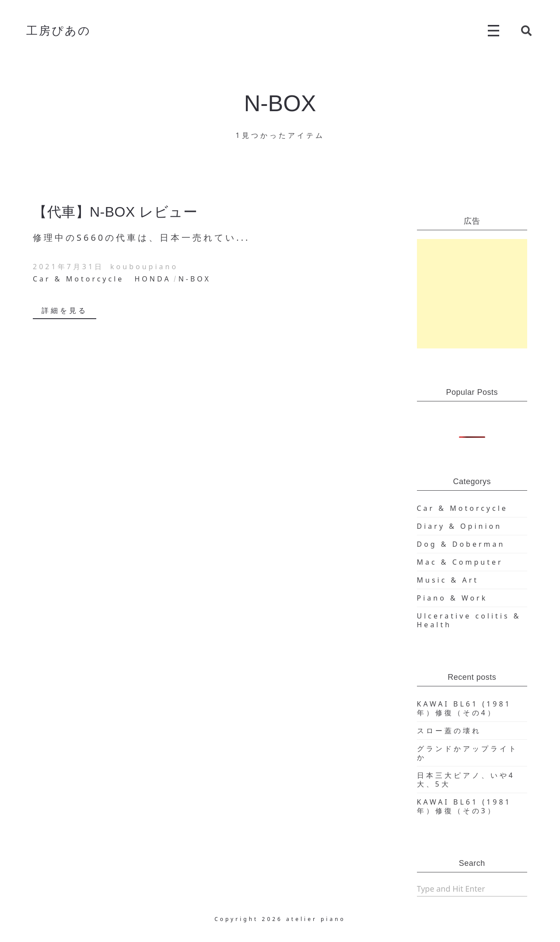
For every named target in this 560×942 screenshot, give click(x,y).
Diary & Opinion (460, 526)
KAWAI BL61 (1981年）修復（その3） (464, 806)
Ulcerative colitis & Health (469, 620)
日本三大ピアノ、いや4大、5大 (466, 780)
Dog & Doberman (461, 544)
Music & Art (448, 580)
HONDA (153, 279)
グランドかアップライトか (467, 753)
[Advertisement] (472, 294)
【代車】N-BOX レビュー (115, 212)
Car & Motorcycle (78, 279)
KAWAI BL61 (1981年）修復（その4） (464, 708)
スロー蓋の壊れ (449, 731)
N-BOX (195, 279)
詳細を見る (65, 310)
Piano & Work (452, 598)
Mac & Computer (460, 562)
